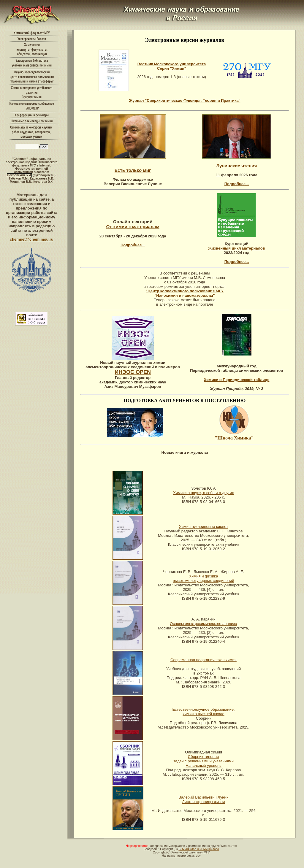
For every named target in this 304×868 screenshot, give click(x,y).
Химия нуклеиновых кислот (204, 527)
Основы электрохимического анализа (204, 624)
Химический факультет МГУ (190, 852)
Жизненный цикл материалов (237, 248)
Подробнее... (237, 184)
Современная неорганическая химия (204, 660)
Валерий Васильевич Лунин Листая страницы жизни (204, 799)
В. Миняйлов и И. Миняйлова (199, 849)
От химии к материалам (133, 227)
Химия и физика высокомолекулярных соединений (203, 578)
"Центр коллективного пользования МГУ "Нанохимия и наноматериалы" (185, 293)
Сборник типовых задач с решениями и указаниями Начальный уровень (204, 761)
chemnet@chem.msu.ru (32, 239)
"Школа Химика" (234, 438)
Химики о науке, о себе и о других (204, 493)
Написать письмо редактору (181, 856)
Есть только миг (133, 170)
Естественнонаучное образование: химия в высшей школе (203, 712)
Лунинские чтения (236, 166)
